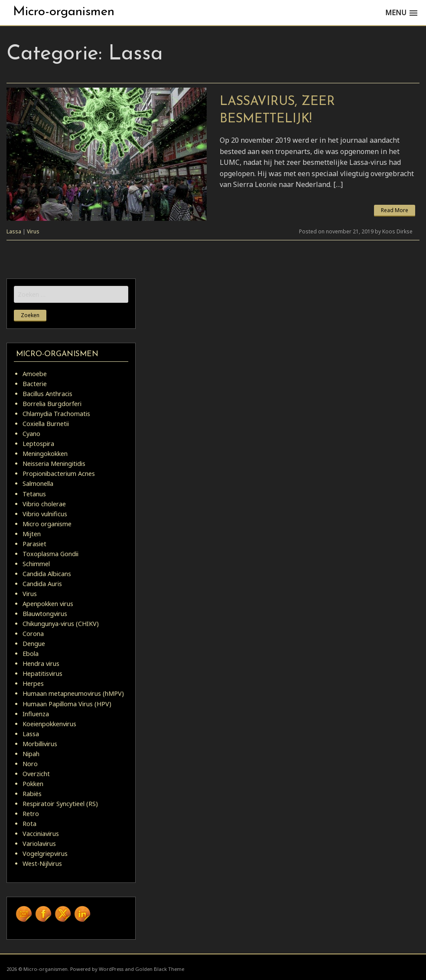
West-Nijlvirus (42, 864)
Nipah (31, 754)
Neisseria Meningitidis (54, 464)
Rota (29, 824)
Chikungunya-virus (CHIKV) (61, 624)
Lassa (14, 231)
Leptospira (38, 444)
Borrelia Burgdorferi (52, 404)
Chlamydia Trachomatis (56, 414)
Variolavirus (39, 844)
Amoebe (35, 374)
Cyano (31, 434)
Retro (31, 814)
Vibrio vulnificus (45, 514)
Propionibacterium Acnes (59, 474)
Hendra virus (41, 664)
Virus (33, 231)
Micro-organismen (64, 12)
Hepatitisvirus (42, 674)
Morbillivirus (40, 744)
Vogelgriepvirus (45, 854)
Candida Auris (42, 584)
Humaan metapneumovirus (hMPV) (73, 693)
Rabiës (32, 794)
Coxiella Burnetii (46, 424)
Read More (395, 210)
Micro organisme (47, 524)
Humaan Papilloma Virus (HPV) (67, 704)
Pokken (33, 784)
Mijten (32, 534)
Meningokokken (45, 454)
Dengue (34, 644)
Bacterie (35, 384)
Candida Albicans (47, 574)
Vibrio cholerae (44, 504)
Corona (33, 634)
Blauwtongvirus (45, 614)
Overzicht (36, 774)
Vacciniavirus (41, 834)
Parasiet (34, 544)
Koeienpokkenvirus (49, 724)
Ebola (31, 654)
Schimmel (36, 564)
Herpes (33, 683)
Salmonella (38, 483)
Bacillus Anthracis (47, 394)
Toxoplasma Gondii (50, 554)
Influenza (36, 714)
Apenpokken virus (48, 604)
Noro (30, 764)
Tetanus (34, 494)
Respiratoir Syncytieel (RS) (60, 804)
